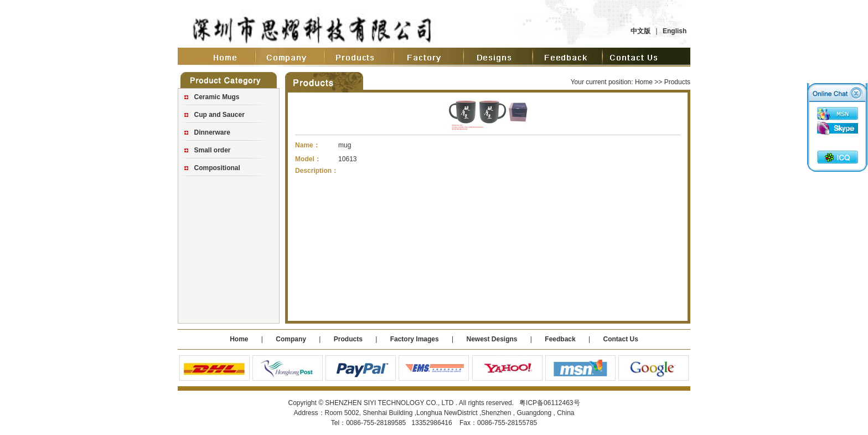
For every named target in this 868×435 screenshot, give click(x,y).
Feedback (560, 339)
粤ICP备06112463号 (549, 403)
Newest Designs (492, 339)
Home (644, 82)
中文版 (640, 31)
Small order (213, 150)
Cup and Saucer (219, 115)
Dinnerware (212, 132)
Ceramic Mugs (217, 97)
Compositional (217, 168)
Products (348, 339)
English (675, 31)
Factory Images (415, 339)
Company (290, 339)
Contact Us (620, 339)
